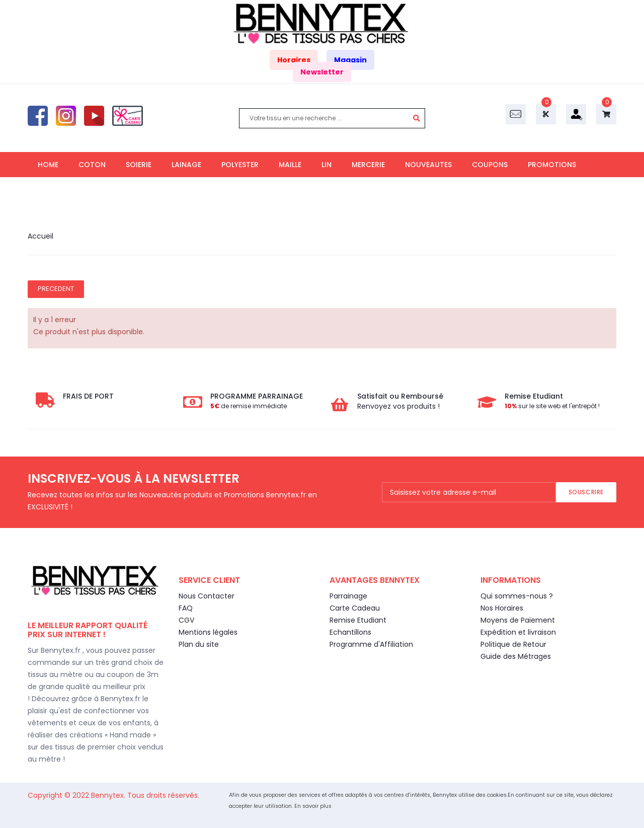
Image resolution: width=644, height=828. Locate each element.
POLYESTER (240, 165)
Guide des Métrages (516, 656)
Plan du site (199, 644)
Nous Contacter (207, 596)
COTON (92, 165)
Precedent (56, 289)
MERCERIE (368, 165)
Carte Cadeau (355, 608)
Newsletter (322, 72)
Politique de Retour (513, 644)
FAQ (186, 608)
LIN (327, 165)
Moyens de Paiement (518, 620)
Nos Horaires (502, 608)
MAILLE (290, 165)
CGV (186, 620)
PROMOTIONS (552, 165)
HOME (48, 165)
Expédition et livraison (518, 632)
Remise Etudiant (358, 620)
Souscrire (586, 492)
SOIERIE (139, 165)
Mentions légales (208, 632)
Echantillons (350, 632)
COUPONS (490, 165)
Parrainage (348, 596)
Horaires (294, 60)
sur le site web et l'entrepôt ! (552, 406)
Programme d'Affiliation (371, 644)
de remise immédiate (249, 406)
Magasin (350, 60)
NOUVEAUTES (428, 165)
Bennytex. (109, 795)
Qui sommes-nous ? (517, 596)
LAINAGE (186, 165)
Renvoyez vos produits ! (398, 406)
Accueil (41, 236)
